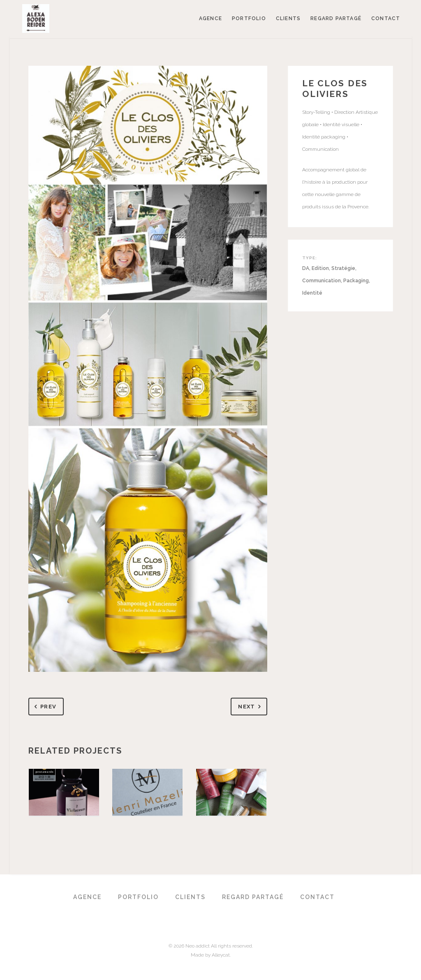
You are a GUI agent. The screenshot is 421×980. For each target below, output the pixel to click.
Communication (322, 281)
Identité (312, 293)
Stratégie (343, 268)
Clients (288, 18)
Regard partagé (336, 18)
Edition (320, 268)
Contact (386, 18)
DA (306, 268)
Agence (210, 18)
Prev (44, 707)
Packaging (356, 281)
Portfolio (249, 18)
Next (251, 707)
